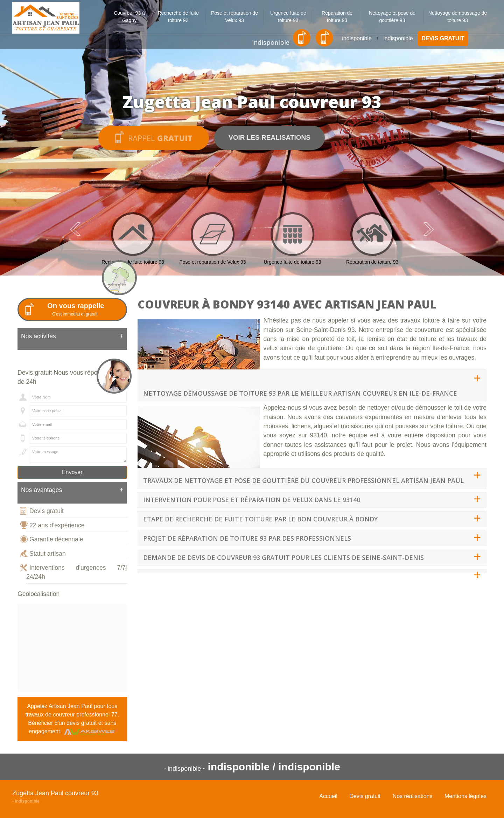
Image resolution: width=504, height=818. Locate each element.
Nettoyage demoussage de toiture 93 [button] (458, 17)
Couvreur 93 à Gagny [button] (129, 17)
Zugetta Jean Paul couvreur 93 (55, 793)
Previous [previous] (75, 229)
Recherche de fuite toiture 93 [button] (178, 17)
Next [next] (429, 229)
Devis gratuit (443, 38)
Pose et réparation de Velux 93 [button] (234, 17)
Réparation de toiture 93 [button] (337, 17)
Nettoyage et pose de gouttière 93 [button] (392, 17)
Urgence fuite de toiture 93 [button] (288, 17)
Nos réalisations (413, 796)
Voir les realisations (269, 137)
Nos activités (72, 336)
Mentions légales (465, 796)
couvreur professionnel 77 (85, 715)
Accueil (328, 796)
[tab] (72, 339)
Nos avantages (72, 490)
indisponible (271, 42)
